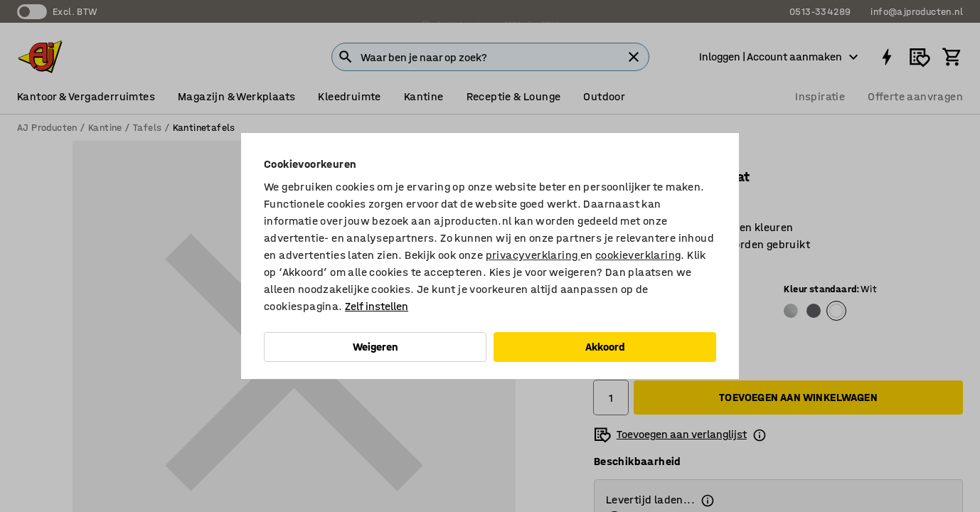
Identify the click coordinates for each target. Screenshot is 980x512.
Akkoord (605, 347)
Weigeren (376, 347)
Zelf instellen (377, 306)
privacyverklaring (533, 255)
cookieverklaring (638, 255)
